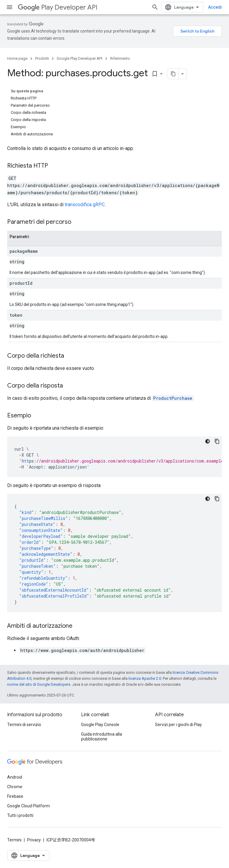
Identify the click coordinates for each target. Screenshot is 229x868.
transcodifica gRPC (85, 205)
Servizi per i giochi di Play (178, 725)
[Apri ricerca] (155, 7)
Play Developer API (58, 7)
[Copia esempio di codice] (217, 441)
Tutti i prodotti (20, 815)
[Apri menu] (10, 7)
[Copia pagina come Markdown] (173, 74)
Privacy (34, 840)
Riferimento (120, 58)
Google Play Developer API (79, 58)
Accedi (215, 7)
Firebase (15, 796)
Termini (14, 840)
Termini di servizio (24, 725)
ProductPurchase (173, 398)
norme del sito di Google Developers (39, 684)
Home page (17, 58)
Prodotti (42, 58)
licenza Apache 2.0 (145, 678)
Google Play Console (100, 725)
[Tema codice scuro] (208, 441)
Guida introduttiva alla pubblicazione (102, 737)
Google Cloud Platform (28, 806)
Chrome (15, 787)
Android (15, 777)
